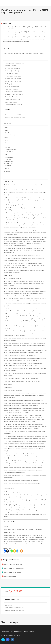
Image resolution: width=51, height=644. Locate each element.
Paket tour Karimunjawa (9, 27)
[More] (21, 551)
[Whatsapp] (11, 551)
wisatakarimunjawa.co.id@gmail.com (14, 608)
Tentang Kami (5, 631)
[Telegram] (18, 551)
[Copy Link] (15, 551)
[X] (8, 551)
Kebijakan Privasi (29, 631)
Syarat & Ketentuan (17, 631)
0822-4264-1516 (9, 605)
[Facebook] (4, 551)
